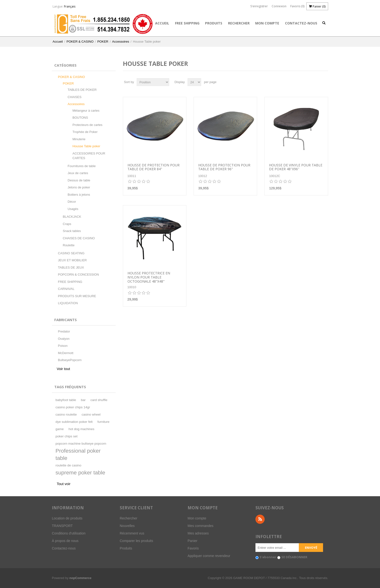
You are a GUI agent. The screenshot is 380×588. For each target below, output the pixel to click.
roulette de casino (68, 465)
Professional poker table (78, 454)
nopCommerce (80, 578)
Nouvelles (127, 526)
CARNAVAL (66, 289)
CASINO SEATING (71, 253)
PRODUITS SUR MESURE (77, 296)
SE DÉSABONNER (294, 557)
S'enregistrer (259, 6)
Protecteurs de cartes (87, 125)
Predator (64, 331)
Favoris (193, 548)
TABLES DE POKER (82, 90)
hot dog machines (82, 429)
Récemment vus (132, 533)
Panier (192, 541)
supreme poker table (80, 473)
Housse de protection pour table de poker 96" (224, 167)
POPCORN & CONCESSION (78, 275)
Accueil (162, 23)
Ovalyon (64, 339)
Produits (214, 23)
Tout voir (64, 484)
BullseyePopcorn (70, 360)
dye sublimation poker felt (74, 422)
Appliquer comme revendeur (209, 556)
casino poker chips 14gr (73, 407)
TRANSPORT (62, 526)
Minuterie (79, 139)
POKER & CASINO (80, 42)
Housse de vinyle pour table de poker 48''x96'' (296, 167)
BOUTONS (80, 118)
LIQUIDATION (68, 303)
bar (83, 400)
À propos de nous (65, 541)
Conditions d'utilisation (69, 533)
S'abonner (268, 557)
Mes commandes (201, 526)
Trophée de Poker (85, 132)
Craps (67, 224)
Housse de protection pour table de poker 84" (154, 167)
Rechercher (239, 23)
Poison (63, 346)
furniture (103, 422)
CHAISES (75, 97)
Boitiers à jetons (79, 195)
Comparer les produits (136, 541)
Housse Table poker (86, 146)
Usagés (73, 209)
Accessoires (121, 42)
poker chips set (67, 436)
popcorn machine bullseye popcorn (81, 444)
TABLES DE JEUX (71, 267)
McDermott (66, 353)
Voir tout (63, 369)
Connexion (279, 6)
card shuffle (99, 400)
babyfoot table (66, 400)
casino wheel (91, 414)
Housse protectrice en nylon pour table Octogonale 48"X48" (149, 277)
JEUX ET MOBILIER (72, 260)
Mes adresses (198, 533)
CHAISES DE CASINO (79, 238)
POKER (103, 42)
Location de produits (67, 518)
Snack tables (72, 231)
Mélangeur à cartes (86, 111)
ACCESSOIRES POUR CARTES (89, 156)
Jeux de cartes (78, 173)
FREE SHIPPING (187, 23)
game (60, 429)
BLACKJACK (72, 217)
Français (70, 6)
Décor (72, 202)
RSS (260, 519)
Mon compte (267, 23)
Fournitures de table (82, 166)
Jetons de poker (79, 187)
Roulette (69, 245)
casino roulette (66, 414)
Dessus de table (79, 180)
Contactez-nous (301, 23)
